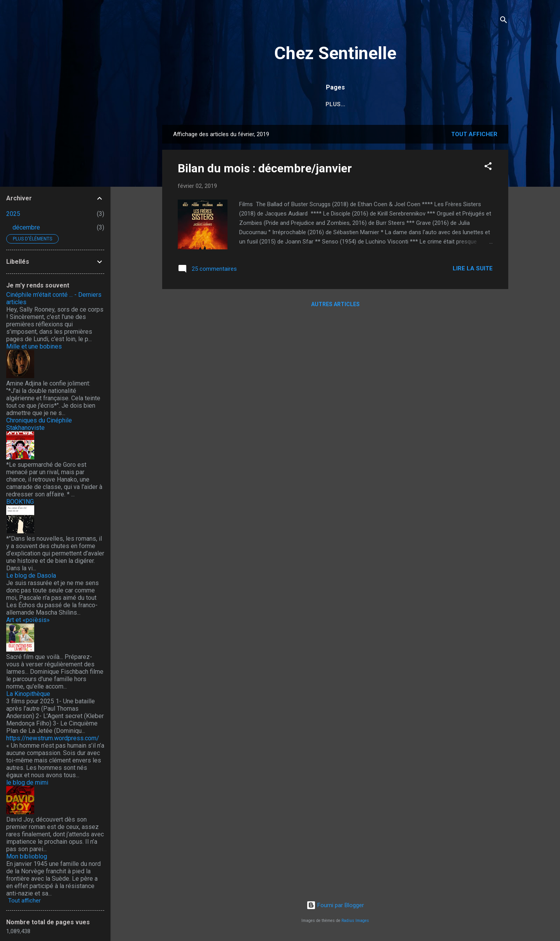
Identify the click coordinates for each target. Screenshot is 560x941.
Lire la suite (473, 270)
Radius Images (355, 921)
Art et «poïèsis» (28, 620)
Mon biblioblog (27, 856)
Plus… (474, 104)
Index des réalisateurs (336, 104)
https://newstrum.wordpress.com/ (53, 738)
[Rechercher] (504, 21)
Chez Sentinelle (335, 53)
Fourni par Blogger (335, 905)
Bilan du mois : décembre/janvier (265, 170)
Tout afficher (474, 136)
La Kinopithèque (28, 694)
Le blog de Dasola (31, 576)
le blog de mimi (27, 782)
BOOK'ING (20, 502)
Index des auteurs (255, 104)
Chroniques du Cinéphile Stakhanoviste (39, 424)
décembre (26, 227)
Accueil (199, 104)
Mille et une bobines (34, 346)
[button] (488, 169)
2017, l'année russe (419, 104)
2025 (13, 214)
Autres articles (335, 306)
